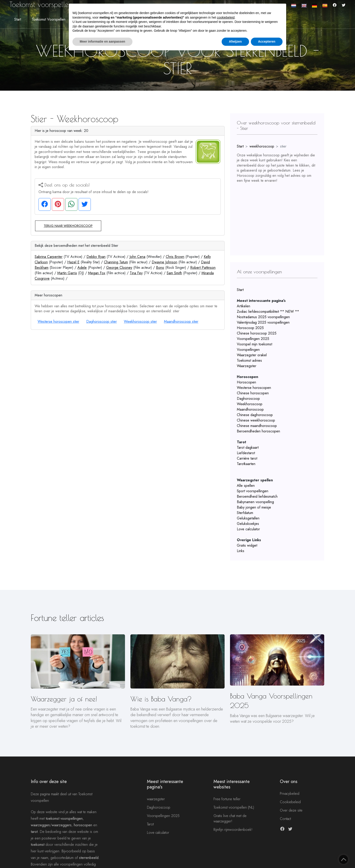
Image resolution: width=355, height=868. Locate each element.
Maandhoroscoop (250, 409)
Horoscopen (246, 382)
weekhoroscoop (262, 146)
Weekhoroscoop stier (140, 321)
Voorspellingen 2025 (253, 339)
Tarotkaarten (246, 464)
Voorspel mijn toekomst (254, 344)
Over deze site (291, 810)
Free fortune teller (227, 799)
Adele (82, 268)
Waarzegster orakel (252, 355)
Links (241, 551)
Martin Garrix (67, 273)
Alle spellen (246, 486)
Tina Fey (136, 273)
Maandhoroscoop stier (181, 321)
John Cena (137, 257)
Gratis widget (247, 545)
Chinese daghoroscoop (255, 415)
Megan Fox (97, 273)
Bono (160, 268)
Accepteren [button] (267, 41)
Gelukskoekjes (248, 524)
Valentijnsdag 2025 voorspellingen (263, 322)
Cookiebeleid (290, 802)
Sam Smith (174, 273)
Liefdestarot (246, 453)
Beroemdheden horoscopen (258, 431)
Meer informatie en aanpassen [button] (102, 41)
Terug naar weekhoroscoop (68, 226)
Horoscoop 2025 (250, 328)
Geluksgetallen (248, 518)
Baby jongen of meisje (254, 507)
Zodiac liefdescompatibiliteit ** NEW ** (268, 312)
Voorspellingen (248, 350)
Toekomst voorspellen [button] (49, 19)
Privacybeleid (290, 794)
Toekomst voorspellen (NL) (234, 807)
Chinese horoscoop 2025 (257, 333)
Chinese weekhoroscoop (256, 420)
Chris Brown (175, 257)
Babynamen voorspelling (255, 502)
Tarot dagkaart (248, 447)
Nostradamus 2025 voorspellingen (263, 317)
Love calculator (248, 529)
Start (18, 19)
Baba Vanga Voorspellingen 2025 (271, 701)
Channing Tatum (116, 262)
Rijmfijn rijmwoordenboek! (233, 830)
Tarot (150, 824)
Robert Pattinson (203, 268)
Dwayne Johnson (164, 262)
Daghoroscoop (248, 399)
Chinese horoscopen (253, 393)
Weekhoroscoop (250, 404)
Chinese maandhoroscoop (257, 426)
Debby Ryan (96, 257)
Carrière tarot (247, 458)
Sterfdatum (245, 513)
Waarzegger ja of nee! (64, 699)
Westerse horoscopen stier (58, 321)
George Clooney (119, 268)
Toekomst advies (249, 360)
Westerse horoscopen (254, 388)
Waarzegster (247, 366)
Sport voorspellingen (253, 491)
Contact (285, 819)
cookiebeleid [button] (226, 17)
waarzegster (156, 799)
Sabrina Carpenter (49, 257)
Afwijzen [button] (235, 41)
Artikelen (243, 306)
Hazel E (73, 262)
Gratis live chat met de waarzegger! (230, 818)
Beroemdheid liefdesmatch (257, 496)
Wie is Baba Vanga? (161, 699)
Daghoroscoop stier (102, 321)
